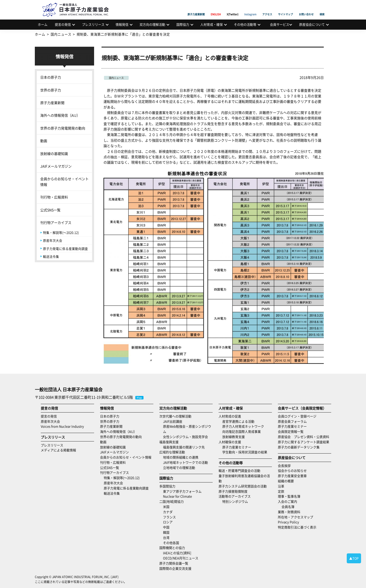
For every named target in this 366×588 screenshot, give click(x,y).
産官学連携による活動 (238, 421)
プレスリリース (93, 24)
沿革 (281, 486)
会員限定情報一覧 (291, 431)
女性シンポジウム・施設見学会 (185, 437)
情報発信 (122, 24)
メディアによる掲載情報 (58, 450)
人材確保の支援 (230, 442)
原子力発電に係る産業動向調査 (65, 249)
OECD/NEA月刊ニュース (181, 558)
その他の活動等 (245, 24)
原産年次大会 (53, 240)
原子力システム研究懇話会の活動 (243, 486)
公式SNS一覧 (50, 210)
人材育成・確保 (212, 24)
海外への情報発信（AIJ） (60, 115)
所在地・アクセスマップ (295, 517)
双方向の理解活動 (152, 24)
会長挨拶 (284, 466)
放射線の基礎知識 (54, 153)
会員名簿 (288, 507)
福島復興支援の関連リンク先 (184, 447)
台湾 (166, 537)
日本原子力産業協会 (78, 4)
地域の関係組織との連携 (181, 457)
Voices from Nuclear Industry (62, 426)
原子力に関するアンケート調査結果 (304, 442)
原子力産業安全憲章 (292, 476)
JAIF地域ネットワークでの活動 (185, 462)
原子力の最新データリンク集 (299, 447)
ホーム (43, 24)
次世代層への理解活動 (175, 416)
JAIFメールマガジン (56, 166)
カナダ (168, 512)
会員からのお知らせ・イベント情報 (64, 181)
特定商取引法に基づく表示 (297, 527)
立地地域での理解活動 (179, 468)
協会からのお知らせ (292, 470)
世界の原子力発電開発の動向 (63, 128)
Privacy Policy (288, 522)
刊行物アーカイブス (56, 222)
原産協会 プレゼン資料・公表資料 (304, 437)
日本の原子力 (51, 77)
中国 (166, 527)
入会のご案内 (287, 501)
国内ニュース (116, 78)
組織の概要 (286, 481)
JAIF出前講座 (173, 421)
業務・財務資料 (289, 512)
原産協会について (312, 24)
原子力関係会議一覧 (174, 563)
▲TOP (354, 558)
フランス (169, 517)
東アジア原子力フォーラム (182, 491)
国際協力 (183, 24)
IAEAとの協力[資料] (177, 553)
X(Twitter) (233, 9)
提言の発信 (63, 24)
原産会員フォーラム (292, 421)
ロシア (168, 522)
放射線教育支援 (234, 437)
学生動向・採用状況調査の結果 (246, 452)
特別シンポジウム (235, 501)
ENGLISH (216, 9)
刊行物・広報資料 (54, 197)
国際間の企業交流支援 (175, 568)
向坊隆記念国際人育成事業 (242, 431)
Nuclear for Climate (177, 496)
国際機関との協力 (172, 548)
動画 (44, 141)
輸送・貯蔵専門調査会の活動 (239, 470)
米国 (166, 507)
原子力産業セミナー (237, 447)
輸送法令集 (51, 256)
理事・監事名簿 (289, 496)
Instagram (250, 9)
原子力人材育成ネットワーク (243, 426)
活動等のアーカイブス (235, 496)
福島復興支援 (169, 442)
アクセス (267, 9)
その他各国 (171, 543)
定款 (281, 491)
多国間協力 (167, 486)
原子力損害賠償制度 (233, 491)
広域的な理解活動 (172, 452)
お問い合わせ (306, 9)
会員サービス (280, 24)
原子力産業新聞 (196, 9)
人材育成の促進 (230, 416)
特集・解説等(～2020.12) (61, 232)
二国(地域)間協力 (172, 501)
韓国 (166, 532)
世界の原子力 (51, 90)
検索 (322, 9)
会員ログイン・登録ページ (297, 416)
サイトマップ (285, 9)
